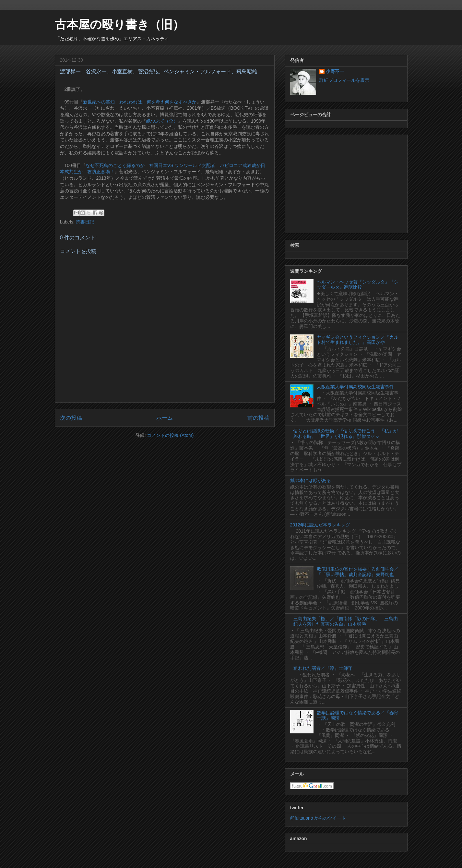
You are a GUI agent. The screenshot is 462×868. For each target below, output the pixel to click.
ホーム (165, 418)
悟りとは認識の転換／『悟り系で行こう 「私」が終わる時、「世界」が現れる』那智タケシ (346, 434)
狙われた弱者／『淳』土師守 (323, 668)
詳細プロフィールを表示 (344, 80)
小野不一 (335, 71)
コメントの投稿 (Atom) (170, 435)
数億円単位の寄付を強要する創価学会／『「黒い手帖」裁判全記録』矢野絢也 (358, 572)
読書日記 (85, 222)
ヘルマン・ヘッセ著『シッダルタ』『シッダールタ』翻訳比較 (358, 285)
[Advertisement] (346, 183)
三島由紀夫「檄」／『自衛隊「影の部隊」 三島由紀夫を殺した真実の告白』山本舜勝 (346, 621)
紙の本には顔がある (311, 480)
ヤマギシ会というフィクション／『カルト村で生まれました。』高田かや (358, 340)
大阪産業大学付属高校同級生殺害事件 (355, 387)
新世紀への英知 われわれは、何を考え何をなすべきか (140, 102)
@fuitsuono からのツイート (318, 818)
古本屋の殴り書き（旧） (119, 24)
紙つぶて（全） (162, 121)
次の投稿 (71, 418)
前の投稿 (258, 418)
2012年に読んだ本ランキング (320, 525)
